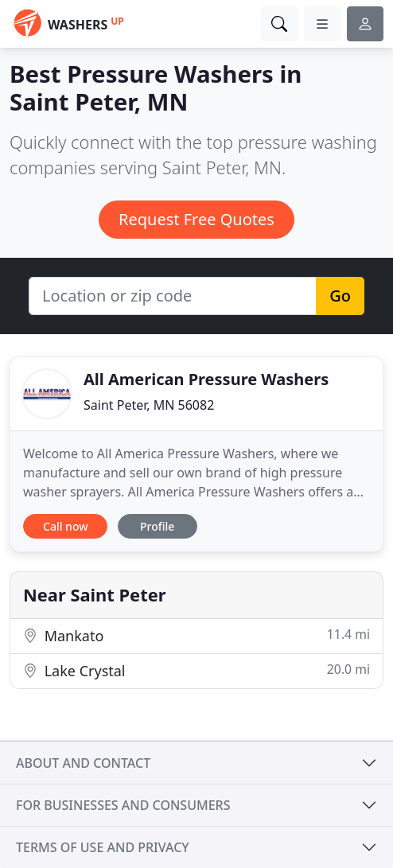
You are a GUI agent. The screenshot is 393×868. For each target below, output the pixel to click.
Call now (65, 526)
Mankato (196, 635)
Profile (157, 526)
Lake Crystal (196, 670)
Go (340, 296)
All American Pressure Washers (206, 379)
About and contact (83, 763)
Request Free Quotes (196, 219)
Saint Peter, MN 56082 (149, 405)
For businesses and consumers (123, 805)
